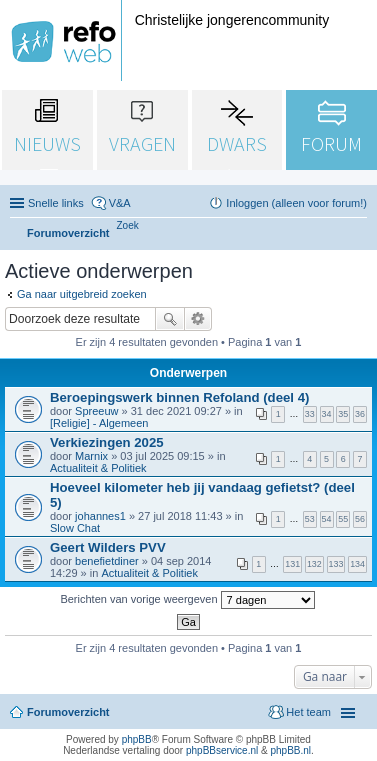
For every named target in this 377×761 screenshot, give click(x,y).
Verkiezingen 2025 (107, 442)
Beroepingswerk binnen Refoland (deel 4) (179, 397)
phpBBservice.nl (222, 750)
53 (310, 519)
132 (314, 564)
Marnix (91, 456)
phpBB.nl (290, 750)
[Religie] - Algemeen (99, 423)
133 (336, 564)
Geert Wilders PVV (108, 547)
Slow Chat (75, 528)
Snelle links (56, 203)
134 (357, 564)
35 (343, 414)
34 (327, 414)
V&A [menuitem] (120, 203)
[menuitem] (128, 225)
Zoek (170, 319)
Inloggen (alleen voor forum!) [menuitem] (296, 203)
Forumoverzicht (68, 712)
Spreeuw (96, 411)
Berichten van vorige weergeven (187, 600)
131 (292, 564)
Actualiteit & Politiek (98, 468)
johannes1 (100, 516)
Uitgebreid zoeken (198, 319)
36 (360, 414)
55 (343, 519)
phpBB (137, 739)
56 (360, 519)
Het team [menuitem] (308, 712)
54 (327, 519)
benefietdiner (107, 561)
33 (310, 414)
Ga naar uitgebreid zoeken (82, 294)
